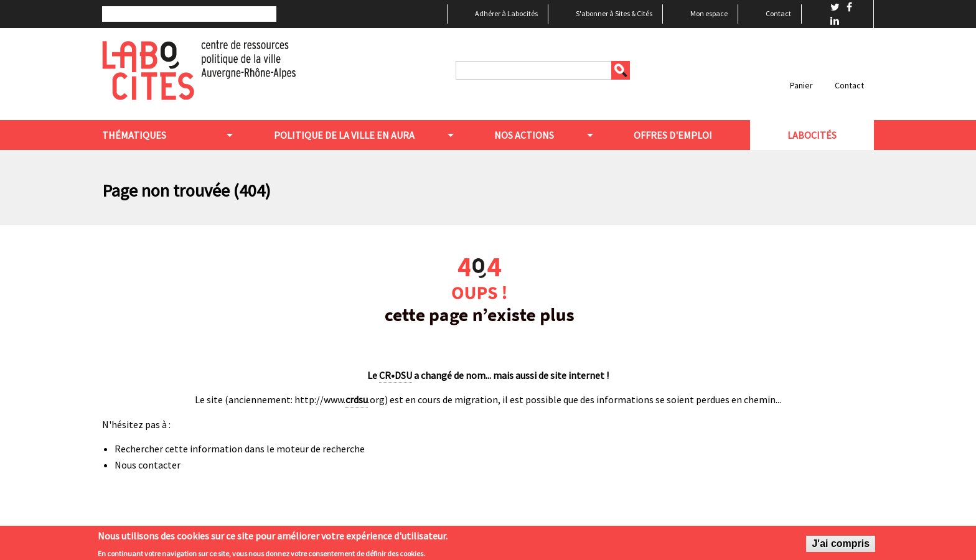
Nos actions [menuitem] (524, 135)
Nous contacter (148, 465)
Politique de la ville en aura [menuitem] (344, 135)
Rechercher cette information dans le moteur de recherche (240, 449)
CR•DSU (396, 375)
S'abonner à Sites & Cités (614, 13)
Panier (801, 85)
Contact (778, 13)
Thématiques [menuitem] (134, 135)
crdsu (357, 399)
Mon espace (709, 13)
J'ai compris (841, 547)
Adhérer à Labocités (506, 13)
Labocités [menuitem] (812, 135)
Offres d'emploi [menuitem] (673, 135)
